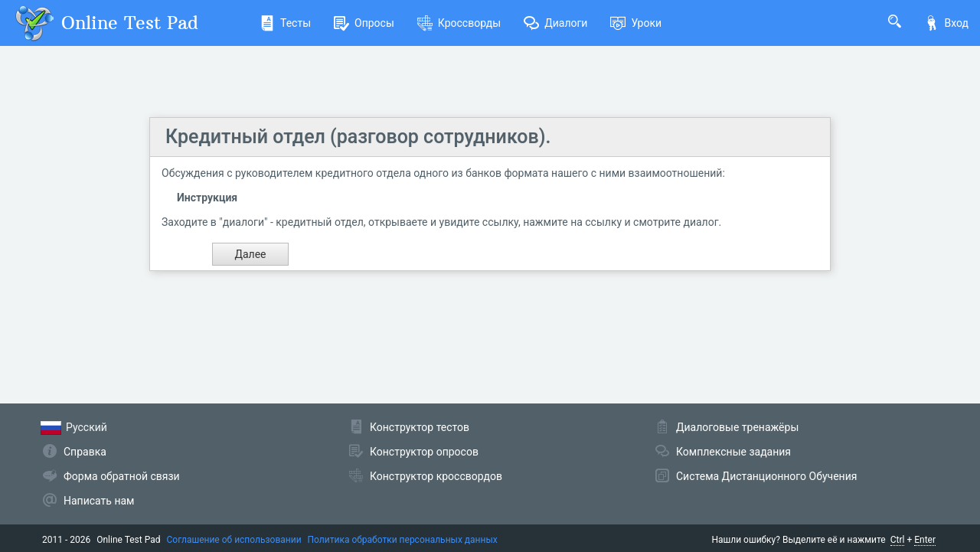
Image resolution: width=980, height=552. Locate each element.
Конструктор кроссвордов (436, 476)
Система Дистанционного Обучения (766, 476)
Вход (946, 23)
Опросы (364, 23)
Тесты (285, 23)
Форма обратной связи (122, 476)
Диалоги (555, 23)
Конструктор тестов (420, 427)
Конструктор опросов (424, 452)
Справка (85, 452)
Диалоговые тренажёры (737, 427)
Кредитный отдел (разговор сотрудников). (358, 137)
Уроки (636, 23)
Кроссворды (459, 23)
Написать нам (99, 501)
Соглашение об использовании (234, 540)
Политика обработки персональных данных (403, 540)
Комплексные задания (733, 452)
